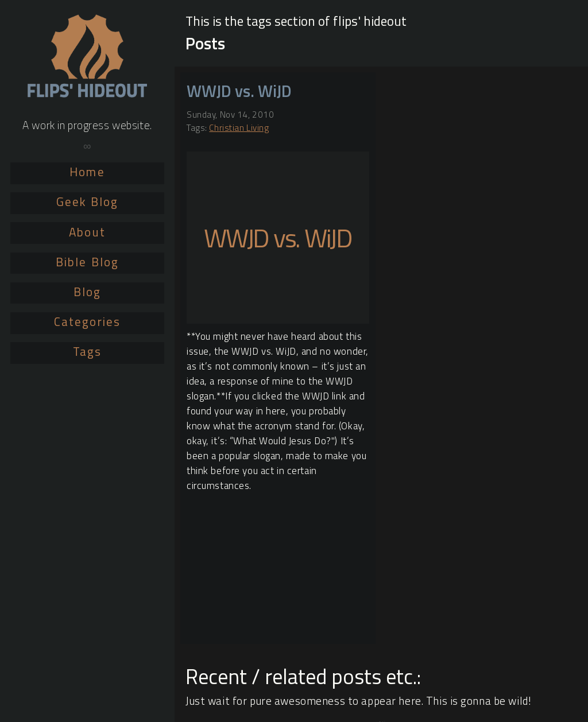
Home (87, 172)
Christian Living (239, 128)
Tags (87, 351)
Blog (87, 292)
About (87, 232)
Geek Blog (88, 201)
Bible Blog (87, 262)
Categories (87, 321)
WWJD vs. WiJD (239, 91)
